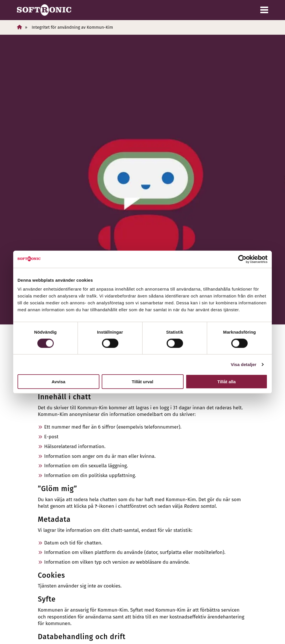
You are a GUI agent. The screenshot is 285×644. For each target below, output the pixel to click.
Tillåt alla (227, 382)
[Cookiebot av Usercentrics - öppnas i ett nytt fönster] (242, 259)
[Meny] (264, 10)
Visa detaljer (243, 364)
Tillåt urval (143, 382)
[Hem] (20, 27)
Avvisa (59, 382)
